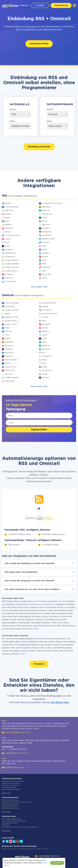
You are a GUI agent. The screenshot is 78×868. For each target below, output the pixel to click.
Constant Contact (12, 235)
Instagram (9, 274)
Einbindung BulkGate (11, 804)
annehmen (57, 863)
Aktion (12, 121)
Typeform (9, 349)
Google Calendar (12, 264)
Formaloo (9, 356)
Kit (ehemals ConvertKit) (52, 203)
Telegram (46, 253)
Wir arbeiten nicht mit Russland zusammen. (20, 827)
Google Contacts (12, 267)
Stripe (44, 250)
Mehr (36, 629)
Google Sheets (11, 271)
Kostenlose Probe (39, 44)
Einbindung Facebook (11, 783)
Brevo (7, 221)
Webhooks (46, 267)
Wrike (44, 271)
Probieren (39, 664)
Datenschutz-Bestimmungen (14, 821)
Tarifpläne (6, 825)
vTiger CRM (9, 381)
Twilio (44, 264)
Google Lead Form (50, 314)
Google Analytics (12, 260)
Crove (7, 242)
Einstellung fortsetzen (39, 147)
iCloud (44, 278)
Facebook (9, 250)
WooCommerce (11, 360)
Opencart (46, 225)
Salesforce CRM (48, 239)
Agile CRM (9, 211)
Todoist (45, 257)
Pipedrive (46, 228)
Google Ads (10, 257)
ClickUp (8, 232)
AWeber (8, 203)
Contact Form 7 (11, 324)
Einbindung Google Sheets (13, 781)
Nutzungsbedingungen (11, 819)
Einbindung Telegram (11, 785)
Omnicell (30, 27)
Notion (45, 221)
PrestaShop (47, 235)
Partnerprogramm (10, 823)
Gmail (44, 360)
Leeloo (45, 335)
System (13, 109)
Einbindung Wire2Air (10, 808)
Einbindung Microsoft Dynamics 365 (17, 802)
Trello (44, 260)
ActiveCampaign (12, 207)
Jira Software (10, 282)
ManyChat (9, 353)
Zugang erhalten (39, 429)
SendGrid (45, 242)
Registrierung (61, 5)
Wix (43, 353)
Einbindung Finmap (10, 800)
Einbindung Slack (9, 787)
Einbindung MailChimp (11, 789)
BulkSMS (8, 225)
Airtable (8, 214)
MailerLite (46, 211)
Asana (7, 218)
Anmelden (40, 5)
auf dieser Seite (60, 703)
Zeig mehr (6, 793)
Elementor (9, 346)
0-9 (47, 849)
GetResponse (10, 253)
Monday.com (47, 214)
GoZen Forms (10, 367)
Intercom (8, 278)
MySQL (45, 218)
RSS (18, 27)
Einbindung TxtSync (10, 806)
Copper (8, 239)
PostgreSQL (47, 232)
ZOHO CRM (46, 274)
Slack (44, 246)
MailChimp (46, 207)
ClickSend (9, 228)
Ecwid (7, 246)
